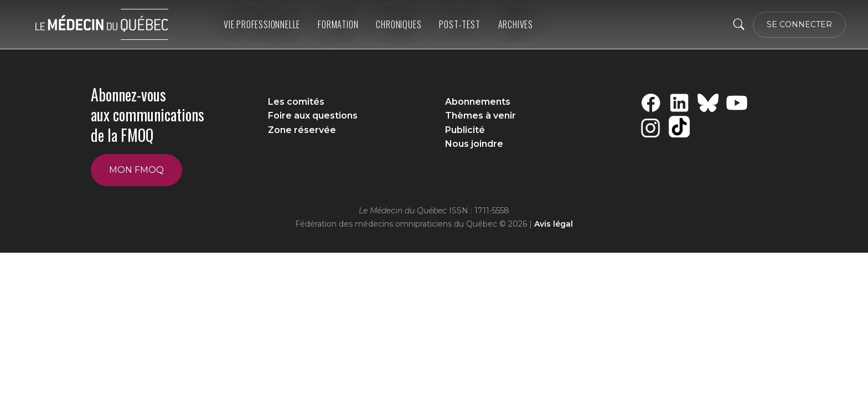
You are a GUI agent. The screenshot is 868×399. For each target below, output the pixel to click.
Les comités (296, 102)
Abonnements (478, 102)
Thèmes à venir (480, 116)
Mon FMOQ (136, 170)
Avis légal (554, 224)
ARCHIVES (516, 24)
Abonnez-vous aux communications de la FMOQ (148, 115)
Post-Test (459, 24)
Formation (338, 24)
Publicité (465, 130)
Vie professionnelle (262, 24)
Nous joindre (474, 144)
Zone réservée (302, 130)
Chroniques (399, 24)
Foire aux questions (313, 116)
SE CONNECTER (799, 24)
